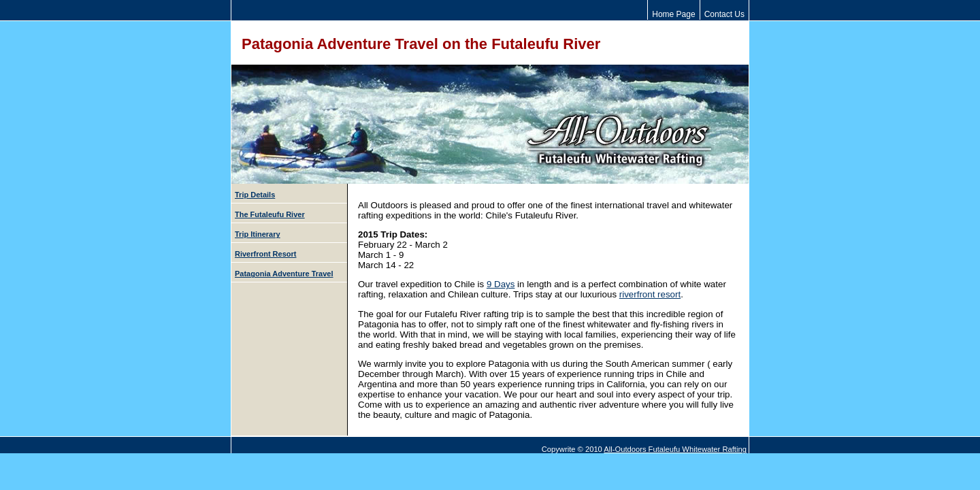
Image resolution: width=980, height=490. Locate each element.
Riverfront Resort (265, 254)
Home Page (673, 14)
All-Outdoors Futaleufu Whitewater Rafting (675, 449)
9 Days (501, 284)
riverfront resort (650, 294)
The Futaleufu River (270, 214)
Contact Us (724, 14)
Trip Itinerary (258, 234)
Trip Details (255, 195)
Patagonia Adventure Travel (284, 274)
